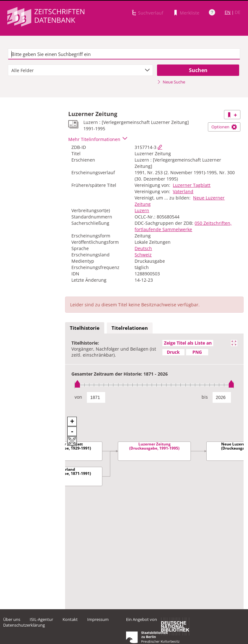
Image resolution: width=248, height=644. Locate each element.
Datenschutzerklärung (24, 625)
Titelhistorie (85, 328)
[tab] (85, 328)
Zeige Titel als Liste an (188, 343)
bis (205, 397)
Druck (173, 352)
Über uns (12, 619)
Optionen (224, 127)
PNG (197, 352)
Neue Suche (171, 82)
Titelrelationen (130, 328)
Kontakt (70, 619)
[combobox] (80, 70)
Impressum (98, 619)
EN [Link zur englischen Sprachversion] (228, 12)
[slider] (154, 385)
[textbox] (124, 54)
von (78, 397)
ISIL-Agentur (41, 619)
